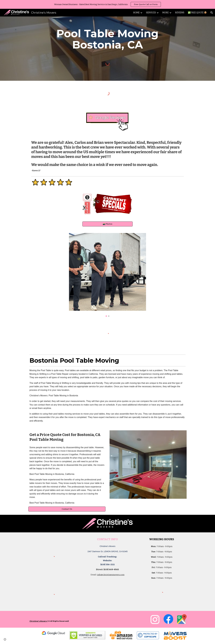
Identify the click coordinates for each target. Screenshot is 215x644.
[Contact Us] (67, 509)
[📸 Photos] (107, 224)
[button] (212, 13)
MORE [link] (166, 13)
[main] (107, 39)
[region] (107, 4)
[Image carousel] (107, 275)
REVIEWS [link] (180, 13)
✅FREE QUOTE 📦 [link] (197, 13)
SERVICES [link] (151, 13)
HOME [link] (136, 13)
